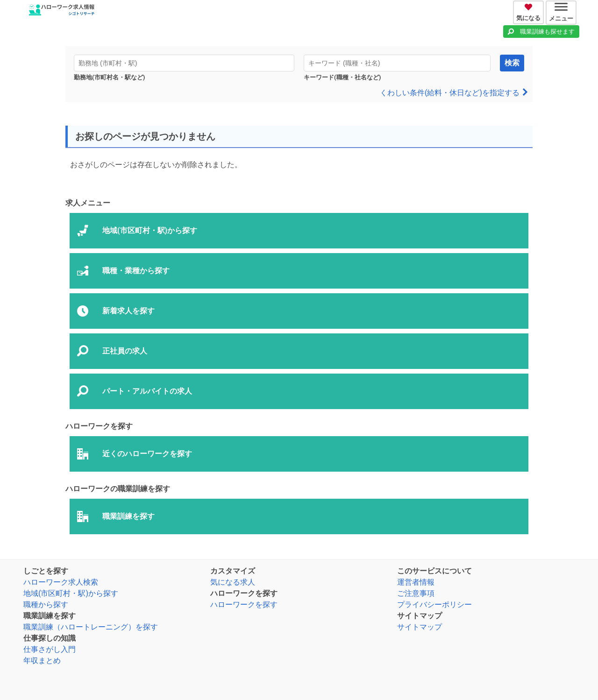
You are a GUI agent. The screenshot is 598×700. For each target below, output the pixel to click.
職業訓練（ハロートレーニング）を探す (91, 627)
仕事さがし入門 (50, 649)
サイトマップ (420, 627)
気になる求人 (233, 582)
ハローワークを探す (244, 605)
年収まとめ (42, 661)
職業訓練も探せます (547, 32)
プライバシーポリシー (434, 605)
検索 (512, 63)
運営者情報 (416, 582)
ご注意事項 (416, 593)
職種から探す (46, 605)
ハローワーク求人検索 (61, 582)
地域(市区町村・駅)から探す (71, 593)
